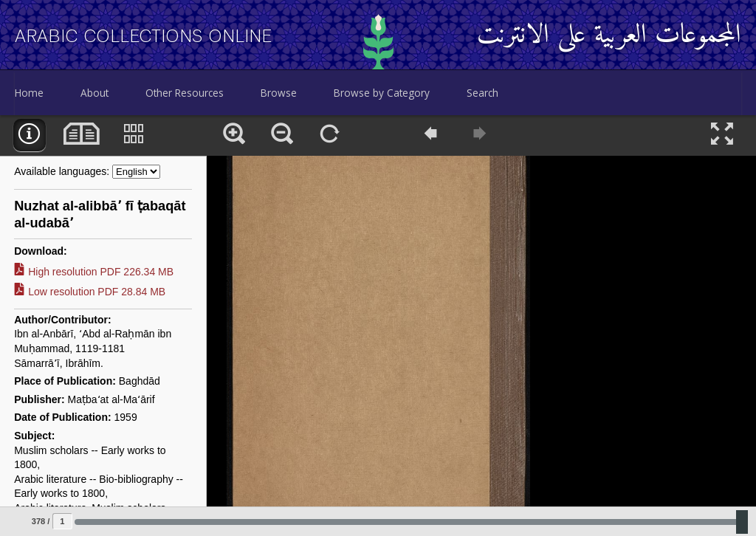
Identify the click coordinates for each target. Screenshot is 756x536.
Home (29, 93)
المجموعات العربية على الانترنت (609, 36)
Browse (279, 93)
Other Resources (185, 93)
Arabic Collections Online (144, 36)
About (94, 93)
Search (482, 93)
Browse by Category (382, 93)
